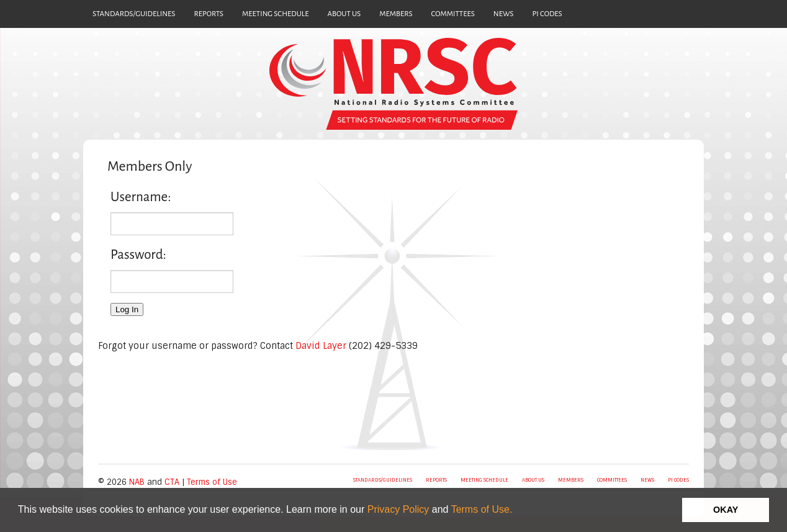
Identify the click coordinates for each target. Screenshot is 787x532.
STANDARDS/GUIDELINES (134, 14)
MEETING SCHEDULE (276, 14)
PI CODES (547, 14)
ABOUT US (344, 14)
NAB (137, 482)
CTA (172, 482)
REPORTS (209, 14)
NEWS (504, 14)
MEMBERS (396, 14)
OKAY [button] (726, 510)
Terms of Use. (482, 509)
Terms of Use (212, 482)
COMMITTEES (453, 14)
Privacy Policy (398, 509)
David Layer (321, 346)
